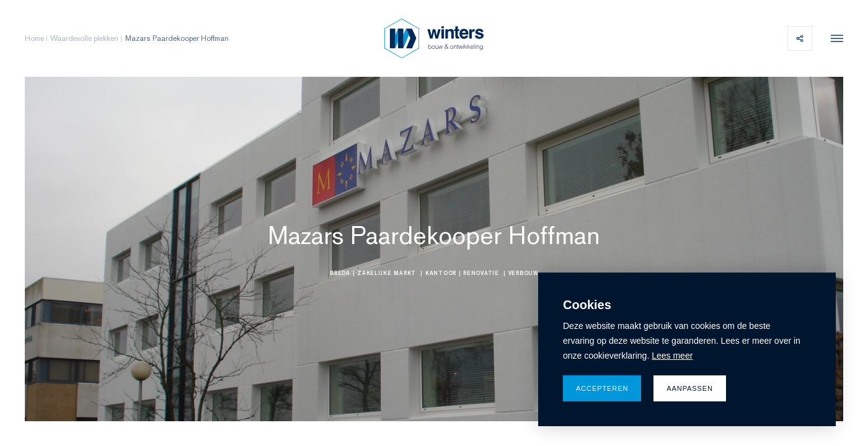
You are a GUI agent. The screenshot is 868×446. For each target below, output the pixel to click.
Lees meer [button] (672, 356)
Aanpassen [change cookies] (690, 388)
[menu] (834, 38)
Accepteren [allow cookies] (602, 388)
